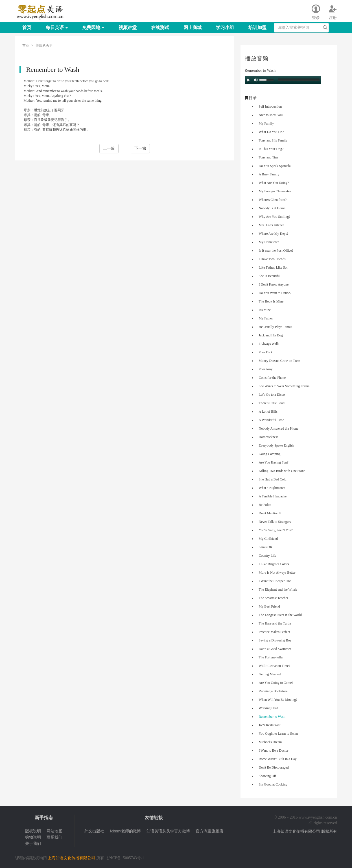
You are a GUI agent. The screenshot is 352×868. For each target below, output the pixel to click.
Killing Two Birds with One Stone (282, 471)
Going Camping (270, 454)
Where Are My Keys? (274, 234)
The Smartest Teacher (274, 598)
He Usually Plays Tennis (276, 327)
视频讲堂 (128, 28)
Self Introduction (270, 106)
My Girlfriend (268, 539)
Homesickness (269, 437)
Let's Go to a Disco (272, 395)
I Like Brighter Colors (274, 564)
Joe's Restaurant (270, 725)
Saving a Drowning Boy (275, 640)
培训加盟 (257, 28)
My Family (266, 123)
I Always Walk (269, 344)
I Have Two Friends (272, 259)
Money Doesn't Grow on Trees (280, 361)
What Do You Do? (271, 132)
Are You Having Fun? (274, 462)
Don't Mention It (270, 513)
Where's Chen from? (273, 200)
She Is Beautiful (270, 276)
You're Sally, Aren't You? (276, 530)
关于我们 (33, 844)
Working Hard (269, 708)
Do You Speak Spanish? (275, 166)
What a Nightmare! (272, 488)
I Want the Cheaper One (275, 581)
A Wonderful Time (272, 420)
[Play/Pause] (248, 80)
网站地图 (54, 831)
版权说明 (33, 831)
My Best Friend (269, 606)
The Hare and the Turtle (275, 623)
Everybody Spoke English (276, 445)
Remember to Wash (272, 717)
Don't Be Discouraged (274, 767)
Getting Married (270, 674)
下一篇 (140, 148)
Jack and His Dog (271, 335)
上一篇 (109, 148)
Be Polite (265, 505)
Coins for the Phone (272, 378)
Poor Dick (266, 352)
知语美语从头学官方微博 (168, 831)
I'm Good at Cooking (273, 784)
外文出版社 (94, 831)
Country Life (268, 556)
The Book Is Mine (271, 301)
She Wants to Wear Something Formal (285, 386)
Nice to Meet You (271, 115)
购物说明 (33, 837)
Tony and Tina (269, 157)
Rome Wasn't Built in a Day (278, 759)
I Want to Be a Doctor (274, 750)
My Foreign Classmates (275, 191)
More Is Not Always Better (277, 573)
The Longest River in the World (280, 615)
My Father (266, 318)
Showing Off (268, 776)
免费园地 (93, 28)
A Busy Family (269, 174)
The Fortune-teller (271, 657)
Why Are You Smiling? (275, 217)
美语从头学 (44, 45)
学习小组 (225, 28)
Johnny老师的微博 (125, 831)
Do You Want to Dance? (275, 293)
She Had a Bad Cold (273, 479)
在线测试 (160, 28)
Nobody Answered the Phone (279, 428)
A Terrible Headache (273, 496)
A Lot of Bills (268, 412)
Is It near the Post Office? (276, 251)
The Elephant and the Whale (278, 589)
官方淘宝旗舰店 (209, 831)
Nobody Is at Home (272, 208)
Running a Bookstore (273, 691)
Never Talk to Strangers (275, 522)
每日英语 (57, 28)
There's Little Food (272, 403)
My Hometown (269, 242)
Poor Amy (266, 369)
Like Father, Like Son (274, 267)
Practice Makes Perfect (275, 632)
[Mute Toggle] (256, 80)
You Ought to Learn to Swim (278, 734)
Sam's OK (266, 547)
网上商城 (193, 28)
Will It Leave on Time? (275, 666)
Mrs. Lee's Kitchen (272, 225)
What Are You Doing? (274, 183)
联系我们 (54, 837)
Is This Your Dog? (271, 149)
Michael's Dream (270, 742)
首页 (27, 28)
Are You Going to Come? (276, 683)
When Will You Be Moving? (278, 700)
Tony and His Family (273, 140)
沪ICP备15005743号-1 (125, 858)
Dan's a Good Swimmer (275, 649)
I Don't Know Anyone (274, 284)
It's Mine (265, 310)
